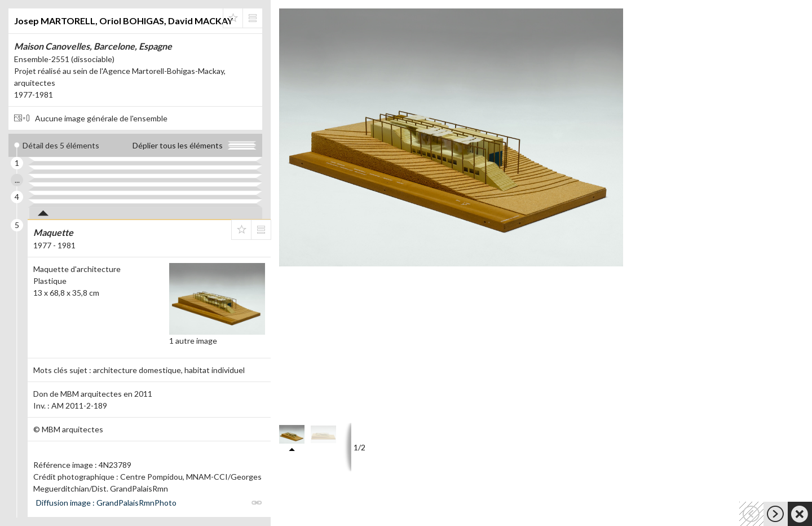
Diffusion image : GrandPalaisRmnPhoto (106, 503)
